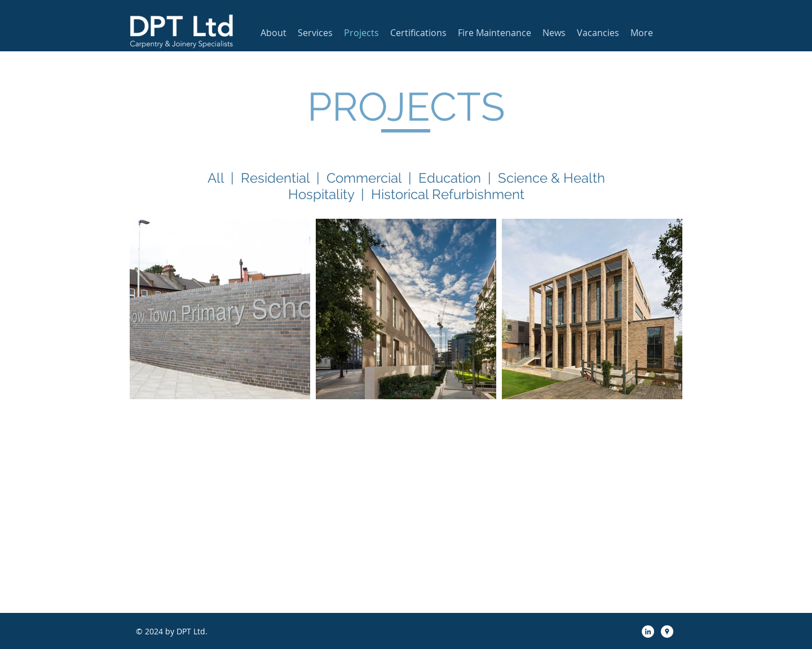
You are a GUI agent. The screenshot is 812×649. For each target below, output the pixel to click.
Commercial (364, 178)
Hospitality (321, 194)
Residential (275, 178)
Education (450, 178)
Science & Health (551, 178)
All (216, 178)
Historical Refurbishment (448, 194)
